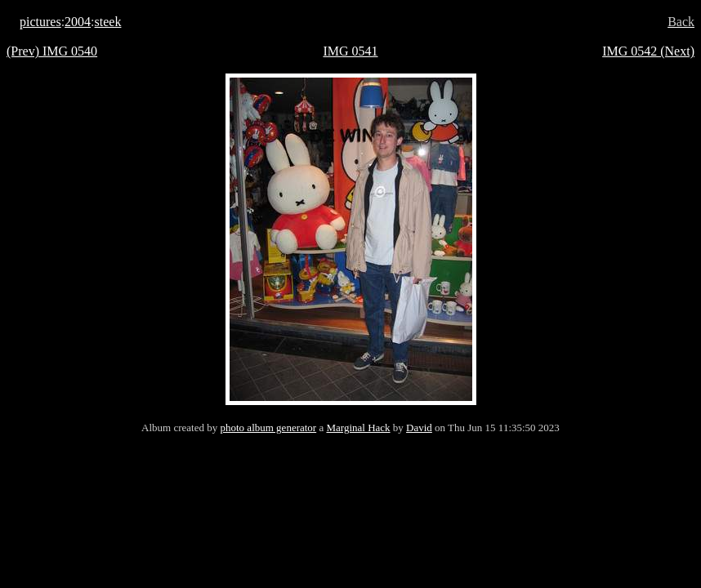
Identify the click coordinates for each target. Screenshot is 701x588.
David (419, 428)
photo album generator (269, 428)
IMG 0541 (350, 51)
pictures (40, 22)
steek (108, 22)
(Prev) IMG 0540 (52, 51)
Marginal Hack (358, 428)
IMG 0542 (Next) (648, 51)
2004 (78, 22)
